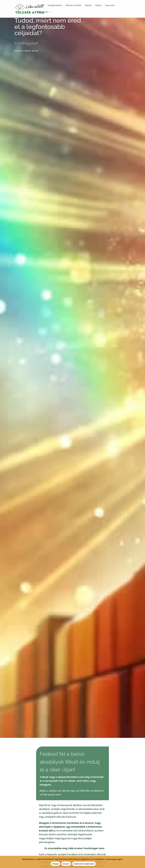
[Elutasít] (141, 862)
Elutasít (66, 864)
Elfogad (55, 864)
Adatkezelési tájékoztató (84, 864)
